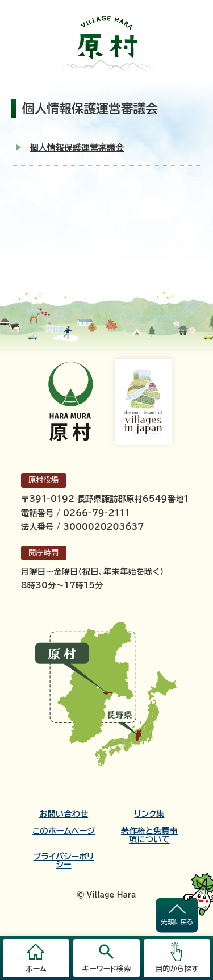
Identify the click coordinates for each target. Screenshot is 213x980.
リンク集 (149, 814)
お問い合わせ (64, 814)
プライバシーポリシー (64, 861)
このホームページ (64, 831)
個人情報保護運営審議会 (77, 148)
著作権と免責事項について (149, 835)
